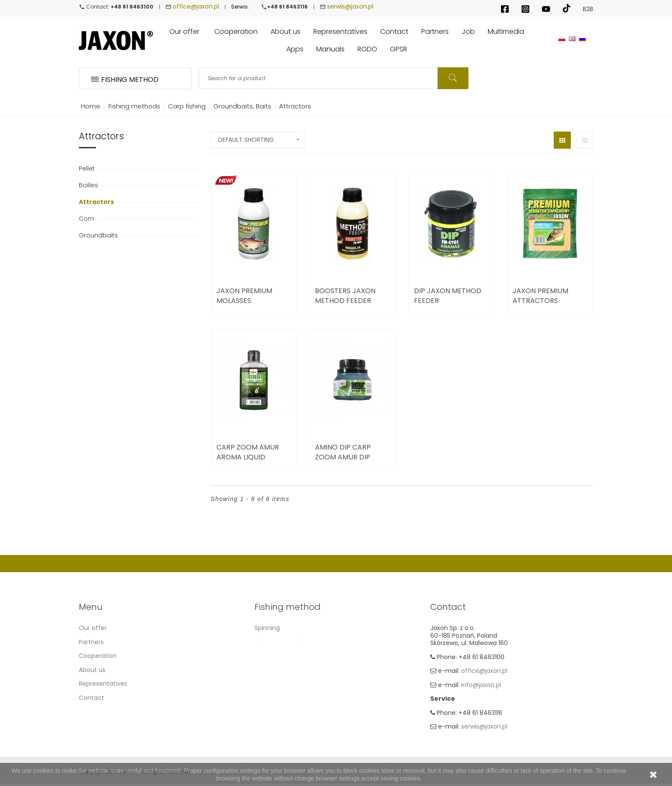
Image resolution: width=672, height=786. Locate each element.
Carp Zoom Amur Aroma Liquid (248, 452)
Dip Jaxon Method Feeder (448, 296)
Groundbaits (99, 235)
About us (92, 670)
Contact (91, 698)
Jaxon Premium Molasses (244, 296)
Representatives (103, 684)
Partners (91, 642)
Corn (87, 219)
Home (89, 106)
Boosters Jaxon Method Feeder (345, 296)
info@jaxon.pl (481, 685)
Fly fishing (269, 698)
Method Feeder (277, 670)
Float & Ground (277, 642)
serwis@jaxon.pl (350, 6)
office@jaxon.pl (196, 6)
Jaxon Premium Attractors (540, 296)
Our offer (93, 628)
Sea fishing (271, 684)
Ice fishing (270, 711)
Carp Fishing (273, 656)
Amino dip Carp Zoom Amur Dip (343, 452)
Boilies (89, 185)
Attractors (97, 202)
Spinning (267, 628)
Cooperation (98, 656)
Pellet (88, 168)
